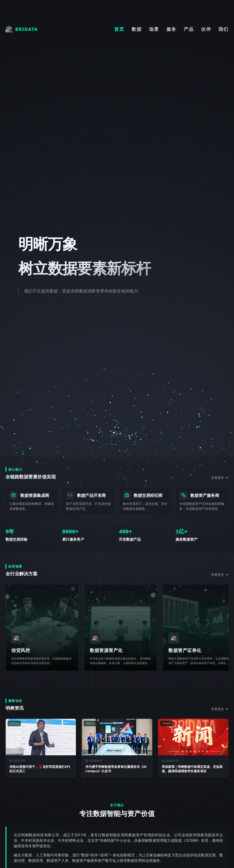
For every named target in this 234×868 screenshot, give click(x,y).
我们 (223, 29)
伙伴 (206, 29)
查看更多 (220, 478)
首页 (119, 29)
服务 (171, 29)
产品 (189, 29)
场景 (154, 29)
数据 (137, 29)
